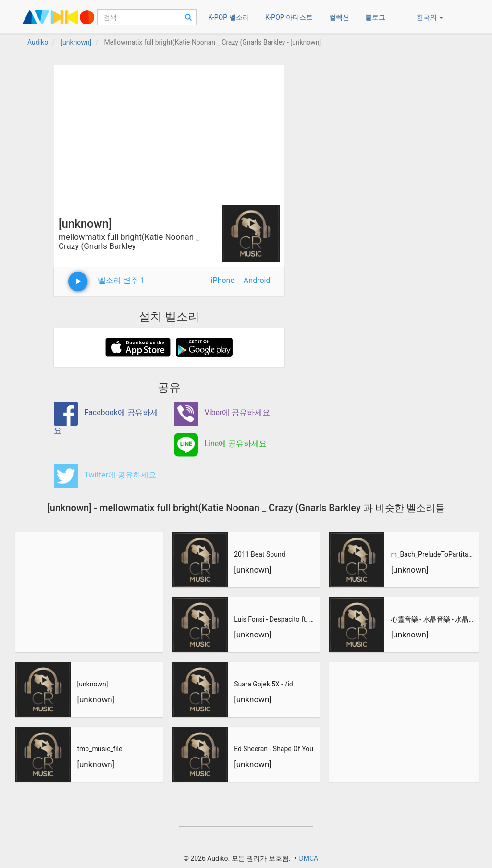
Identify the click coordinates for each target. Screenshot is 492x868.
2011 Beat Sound (259, 554)
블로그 (375, 17)
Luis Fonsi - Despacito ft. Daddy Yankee (276, 619)
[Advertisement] (169, 133)
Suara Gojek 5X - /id (264, 684)
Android (257, 280)
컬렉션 (339, 17)
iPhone (223, 280)
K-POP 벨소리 (229, 17)
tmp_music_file (99, 749)
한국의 (430, 17)
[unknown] (92, 684)
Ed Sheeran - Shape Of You (274, 749)
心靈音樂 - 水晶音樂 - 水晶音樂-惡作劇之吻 (433, 619)
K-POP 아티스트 (289, 17)
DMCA (308, 858)
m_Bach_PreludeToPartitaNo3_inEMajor (433, 554)
